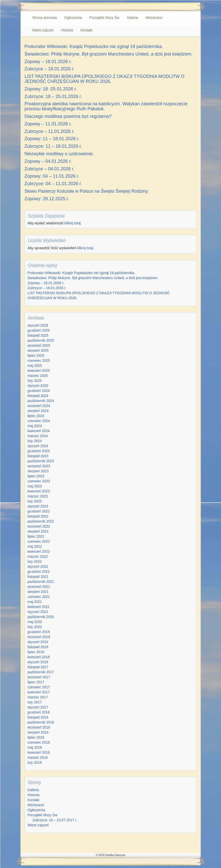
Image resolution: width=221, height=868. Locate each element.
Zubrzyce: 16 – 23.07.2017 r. (55, 820)
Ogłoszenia (73, 18)
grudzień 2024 (39, 391)
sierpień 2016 (38, 732)
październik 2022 (41, 521)
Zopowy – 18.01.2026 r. (48, 62)
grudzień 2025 (39, 330)
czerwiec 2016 (39, 742)
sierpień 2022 (38, 531)
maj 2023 (35, 486)
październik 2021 (41, 582)
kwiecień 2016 (39, 752)
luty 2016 (35, 762)
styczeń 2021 (38, 612)
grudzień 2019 (39, 632)
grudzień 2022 (39, 511)
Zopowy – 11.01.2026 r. (48, 124)
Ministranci (154, 18)
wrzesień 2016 (39, 727)
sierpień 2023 (38, 471)
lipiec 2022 (36, 536)
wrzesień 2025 (39, 345)
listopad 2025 (38, 335)
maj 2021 (35, 602)
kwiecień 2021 (39, 607)
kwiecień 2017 (39, 692)
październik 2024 (41, 401)
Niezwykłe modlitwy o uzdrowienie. (59, 154)
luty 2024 (35, 441)
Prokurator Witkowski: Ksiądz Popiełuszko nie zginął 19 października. (94, 46)
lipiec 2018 (36, 652)
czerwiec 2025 (39, 361)
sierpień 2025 (38, 350)
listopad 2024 (38, 396)
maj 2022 (35, 546)
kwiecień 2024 (39, 431)
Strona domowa (45, 18)
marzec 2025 (38, 376)
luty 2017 (35, 702)
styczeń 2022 (38, 567)
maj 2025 (35, 366)
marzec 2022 (38, 556)
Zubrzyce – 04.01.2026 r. (50, 169)
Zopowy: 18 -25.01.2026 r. (51, 89)
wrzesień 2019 (39, 637)
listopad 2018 (38, 647)
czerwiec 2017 (39, 687)
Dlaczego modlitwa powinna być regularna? (68, 116)
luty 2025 (35, 381)
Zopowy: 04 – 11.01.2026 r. (52, 176)
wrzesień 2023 (39, 466)
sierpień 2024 (38, 411)
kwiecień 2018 (39, 657)
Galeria (133, 18)
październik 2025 (41, 340)
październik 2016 (41, 722)
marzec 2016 (38, 757)
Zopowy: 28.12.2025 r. (47, 199)
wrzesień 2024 (39, 406)
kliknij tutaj (73, 223)
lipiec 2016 (36, 737)
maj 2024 (35, 426)
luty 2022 (35, 561)
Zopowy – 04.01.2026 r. (48, 161)
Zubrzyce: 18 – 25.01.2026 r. (53, 96)
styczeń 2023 (38, 506)
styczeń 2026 (38, 325)
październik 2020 (41, 617)
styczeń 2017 (38, 707)
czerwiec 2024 (39, 421)
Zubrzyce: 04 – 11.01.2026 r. (53, 184)
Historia (67, 30)
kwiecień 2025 (39, 371)
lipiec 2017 (36, 682)
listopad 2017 (38, 667)
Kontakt (86, 30)
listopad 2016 (38, 717)
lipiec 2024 (36, 416)
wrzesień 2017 (39, 677)
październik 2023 (41, 461)
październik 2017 (41, 672)
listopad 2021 (38, 577)
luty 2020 (35, 627)
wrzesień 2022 (39, 526)
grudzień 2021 (39, 572)
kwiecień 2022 (39, 551)
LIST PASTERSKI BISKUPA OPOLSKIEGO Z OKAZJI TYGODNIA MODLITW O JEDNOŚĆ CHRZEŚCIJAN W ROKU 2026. (105, 79)
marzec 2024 (38, 436)
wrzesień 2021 (39, 587)
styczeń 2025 (38, 386)
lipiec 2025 (36, 355)
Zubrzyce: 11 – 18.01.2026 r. (53, 146)
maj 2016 (35, 747)
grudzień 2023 (39, 451)
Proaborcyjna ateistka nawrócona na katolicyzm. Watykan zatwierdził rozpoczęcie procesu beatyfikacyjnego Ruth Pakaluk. (106, 106)
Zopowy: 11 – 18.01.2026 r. (52, 139)
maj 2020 (35, 622)
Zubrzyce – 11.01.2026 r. (50, 131)
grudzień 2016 (39, 712)
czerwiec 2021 (39, 597)
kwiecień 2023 (39, 491)
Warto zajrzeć (43, 30)
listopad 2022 (38, 516)
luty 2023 (35, 501)
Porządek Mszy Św (104, 18)
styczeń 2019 (38, 642)
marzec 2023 (38, 496)
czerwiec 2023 (39, 481)
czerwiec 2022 (39, 541)
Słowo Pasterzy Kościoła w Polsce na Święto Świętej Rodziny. (87, 191)
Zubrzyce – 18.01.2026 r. (50, 69)
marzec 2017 (38, 697)
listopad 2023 (38, 456)
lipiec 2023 (36, 476)
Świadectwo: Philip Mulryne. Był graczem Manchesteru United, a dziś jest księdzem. (109, 54)
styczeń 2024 (38, 446)
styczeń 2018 (38, 662)
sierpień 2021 (38, 592)
